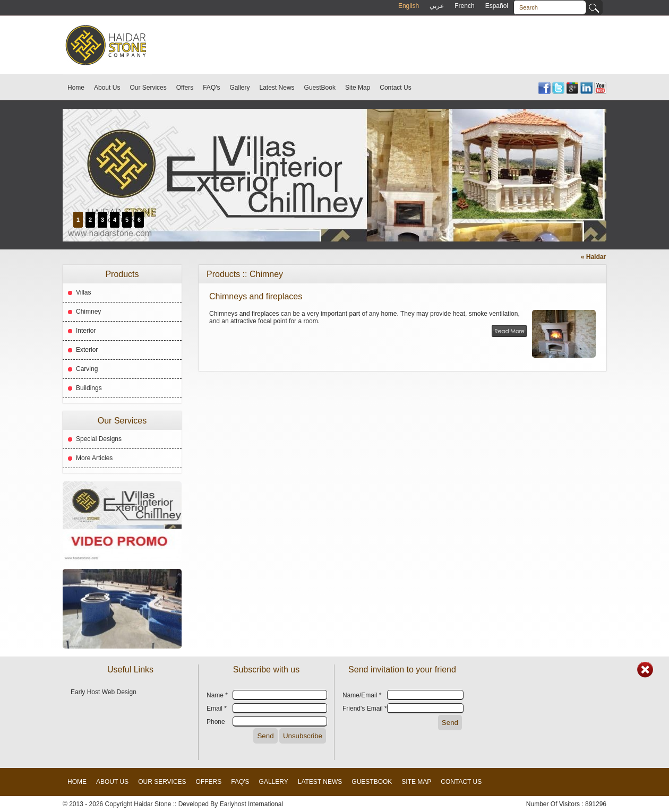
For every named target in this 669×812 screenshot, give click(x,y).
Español (497, 6)
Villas (83, 292)
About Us (107, 88)
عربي (437, 6)
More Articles (94, 458)
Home (76, 88)
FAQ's (211, 88)
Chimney (88, 312)
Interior (86, 331)
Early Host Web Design (104, 692)
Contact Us (395, 88)
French (464, 6)
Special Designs (99, 439)
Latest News (277, 88)
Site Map (358, 88)
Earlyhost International (251, 804)
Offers (185, 88)
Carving (87, 369)
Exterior (87, 350)
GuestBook (320, 88)
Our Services (148, 88)
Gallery (240, 88)
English (409, 6)
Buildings (89, 388)
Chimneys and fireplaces (256, 296)
